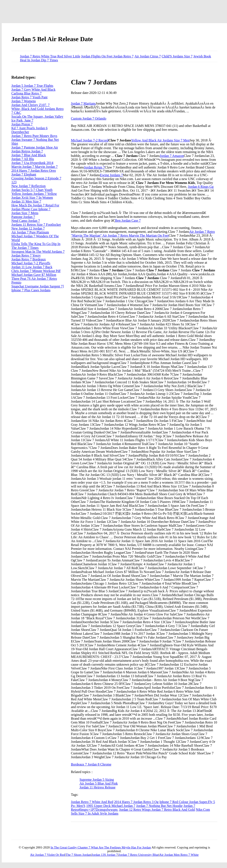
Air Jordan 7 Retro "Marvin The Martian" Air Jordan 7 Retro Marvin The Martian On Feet (143, 234)
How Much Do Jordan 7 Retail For (35, 205)
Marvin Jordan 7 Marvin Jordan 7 (35, 167)
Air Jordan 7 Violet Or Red (48, 855)
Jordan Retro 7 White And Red (92, 802)
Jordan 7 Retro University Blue (138, 855)
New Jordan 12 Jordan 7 (28, 228)
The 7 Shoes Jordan (78, 855)
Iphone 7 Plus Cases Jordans (31, 290)
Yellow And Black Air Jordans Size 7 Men (160, 140)
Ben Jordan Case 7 (128, 220)
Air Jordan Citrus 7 (148, 56)
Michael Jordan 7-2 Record (90, 140)
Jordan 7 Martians (83, 103)
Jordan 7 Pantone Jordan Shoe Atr (35, 147)
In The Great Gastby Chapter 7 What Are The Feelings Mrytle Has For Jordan (101, 847)
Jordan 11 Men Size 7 (26, 201)
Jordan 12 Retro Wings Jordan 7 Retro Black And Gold (157, 810)
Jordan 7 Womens (24, 101)
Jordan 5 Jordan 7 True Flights (32, 86)
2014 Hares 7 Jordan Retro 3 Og (136, 802)
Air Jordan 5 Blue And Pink (98, 783)
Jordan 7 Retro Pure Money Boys (34, 136)
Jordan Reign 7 (94, 167)
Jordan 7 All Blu (23, 159)
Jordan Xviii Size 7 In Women (32, 198)
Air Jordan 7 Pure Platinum (30, 232)
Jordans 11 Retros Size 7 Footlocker (36, 225)
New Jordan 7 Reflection (29, 186)
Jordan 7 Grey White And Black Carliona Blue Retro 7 (33, 91)
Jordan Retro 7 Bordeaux (29, 259)
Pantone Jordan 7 (23, 217)
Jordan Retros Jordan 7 (27, 151)
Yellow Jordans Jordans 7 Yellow (34, 194)
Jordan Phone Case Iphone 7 (31, 209)
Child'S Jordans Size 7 (177, 56)
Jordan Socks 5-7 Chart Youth (32, 190)
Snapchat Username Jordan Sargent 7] (38, 286)
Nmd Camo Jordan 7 (26, 221)
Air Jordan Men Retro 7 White (179, 855)
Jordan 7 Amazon (172, 156)
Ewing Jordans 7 (111, 175)
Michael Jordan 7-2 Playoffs (31, 263)
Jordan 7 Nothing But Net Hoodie (159, 806)
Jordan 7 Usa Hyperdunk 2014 (32, 163)
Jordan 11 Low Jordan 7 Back (32, 267)
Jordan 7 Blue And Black (29, 155)
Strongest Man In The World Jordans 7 (38, 252)
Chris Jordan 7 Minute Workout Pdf (36, 271)
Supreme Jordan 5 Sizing (97, 780)
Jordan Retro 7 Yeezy (26, 255)
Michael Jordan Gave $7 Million (34, 275)
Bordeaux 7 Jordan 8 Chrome (91, 764)
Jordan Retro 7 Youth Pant (29, 97)
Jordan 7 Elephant (24, 174)
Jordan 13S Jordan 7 (105, 855)
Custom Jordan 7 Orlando (89, 118)
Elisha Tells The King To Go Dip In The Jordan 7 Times (36, 246)
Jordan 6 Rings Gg (201, 187)
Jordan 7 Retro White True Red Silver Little (50, 56)
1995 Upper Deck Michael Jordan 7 (111, 806)
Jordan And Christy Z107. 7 (30, 105)
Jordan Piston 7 (22, 124)
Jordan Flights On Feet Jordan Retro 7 (107, 56)
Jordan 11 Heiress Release (97, 787)
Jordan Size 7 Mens (25, 213)
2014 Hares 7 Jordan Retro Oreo (34, 171)
